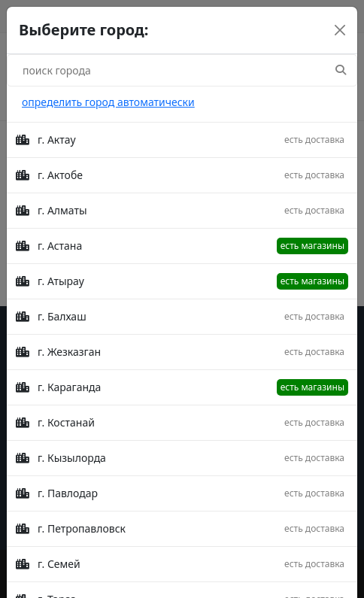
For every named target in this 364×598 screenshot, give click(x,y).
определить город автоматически (108, 102)
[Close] (340, 30)
